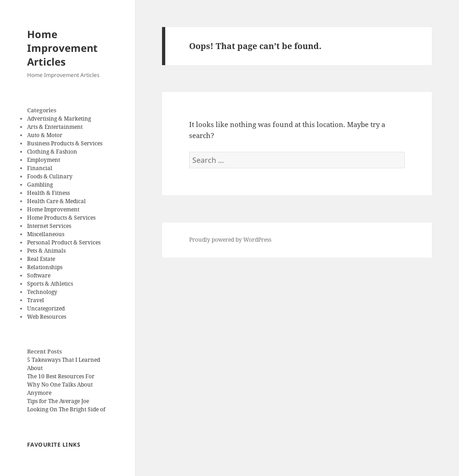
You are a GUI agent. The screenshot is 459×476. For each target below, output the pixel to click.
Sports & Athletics (50, 284)
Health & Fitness (48, 193)
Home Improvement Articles (62, 48)
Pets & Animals (46, 251)
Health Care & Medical (56, 201)
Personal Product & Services (64, 242)
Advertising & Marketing (59, 119)
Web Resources (47, 317)
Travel (36, 300)
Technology (42, 292)
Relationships (45, 267)
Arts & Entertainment (55, 127)
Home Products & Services (61, 218)
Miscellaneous (46, 234)
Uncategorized (46, 308)
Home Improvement (53, 209)
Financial (40, 168)
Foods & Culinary (50, 176)
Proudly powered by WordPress (230, 240)
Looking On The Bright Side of (66, 409)
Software (39, 275)
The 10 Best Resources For (61, 376)
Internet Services (49, 226)
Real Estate (41, 259)
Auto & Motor (45, 135)
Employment (44, 160)
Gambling (40, 185)
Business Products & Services (65, 143)
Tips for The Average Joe (58, 401)
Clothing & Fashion (52, 152)
